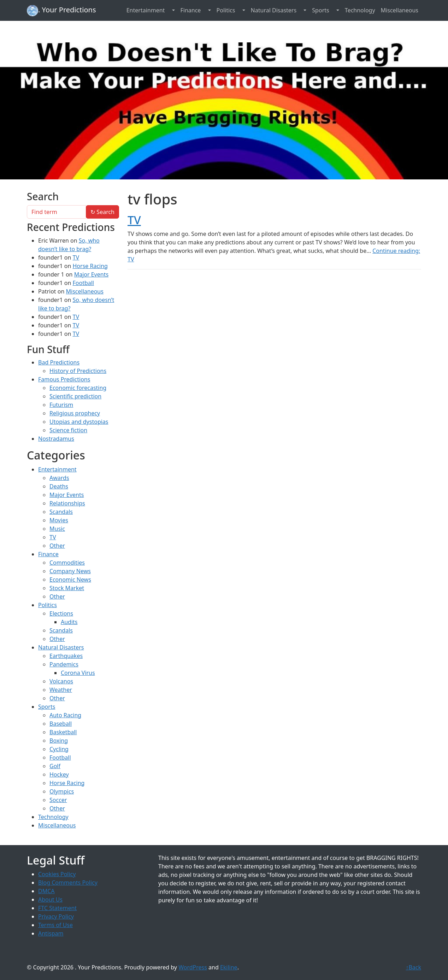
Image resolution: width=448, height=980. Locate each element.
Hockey (59, 774)
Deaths (59, 486)
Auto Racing (65, 715)
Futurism (61, 405)
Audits (69, 622)
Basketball (63, 732)
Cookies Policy (57, 874)
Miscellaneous (400, 10)
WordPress (193, 967)
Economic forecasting (78, 388)
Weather (61, 690)
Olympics (62, 791)
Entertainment (146, 10)
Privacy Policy (56, 916)
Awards (59, 478)
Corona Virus (78, 673)
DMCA (46, 891)
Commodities (67, 563)
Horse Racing (90, 266)
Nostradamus (56, 439)
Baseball (61, 724)
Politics (226, 10)
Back (413, 967)
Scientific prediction (75, 396)
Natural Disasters (274, 10)
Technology (360, 10)
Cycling (59, 749)
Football (83, 283)
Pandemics (64, 664)
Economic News (70, 580)
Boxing (59, 741)
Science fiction (68, 430)
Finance (191, 10)
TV (134, 220)
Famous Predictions (64, 379)
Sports (320, 10)
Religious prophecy (75, 413)
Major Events (91, 274)
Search (102, 212)
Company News (70, 571)
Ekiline (229, 967)
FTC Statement (57, 908)
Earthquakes (66, 656)
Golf (55, 766)
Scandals (61, 512)
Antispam (51, 933)
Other (57, 546)
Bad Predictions (59, 362)
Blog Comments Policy (68, 883)
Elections (61, 613)
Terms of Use (55, 925)
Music (57, 529)
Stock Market (67, 588)
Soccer (58, 800)
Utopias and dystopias (79, 422)
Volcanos (61, 681)
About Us (50, 899)
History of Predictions (78, 371)
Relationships (67, 503)
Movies (59, 520)
